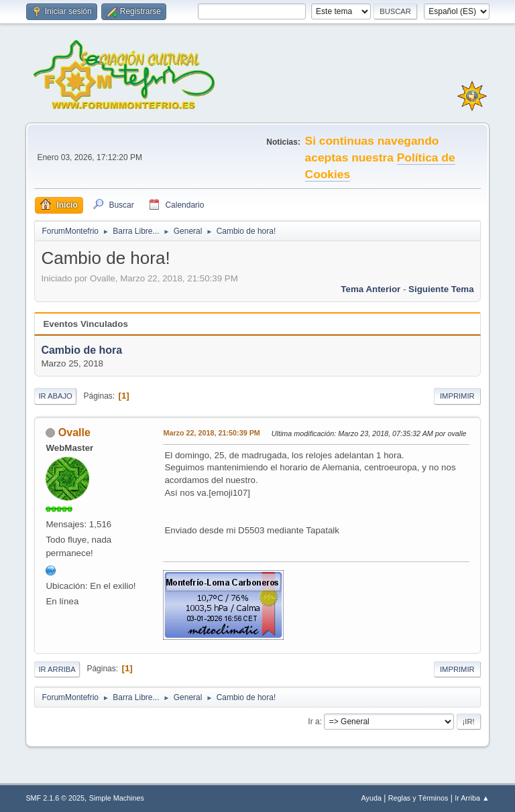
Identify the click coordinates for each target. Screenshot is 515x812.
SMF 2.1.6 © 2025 (55, 798)
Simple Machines (117, 798)
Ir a (313, 722)
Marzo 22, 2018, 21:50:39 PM (211, 433)
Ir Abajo (55, 396)
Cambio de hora (81, 350)
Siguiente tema (441, 289)
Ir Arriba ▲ (472, 798)
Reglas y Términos (418, 798)
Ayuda (371, 798)
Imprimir (457, 396)
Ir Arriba (57, 669)
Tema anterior (370, 289)
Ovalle (74, 432)
